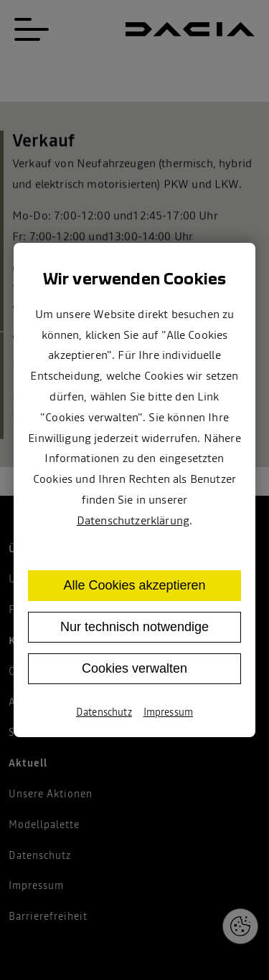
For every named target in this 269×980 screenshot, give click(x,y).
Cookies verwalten (134, 668)
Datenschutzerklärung (133, 520)
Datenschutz (104, 712)
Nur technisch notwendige (134, 627)
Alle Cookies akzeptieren (134, 585)
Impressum (168, 712)
